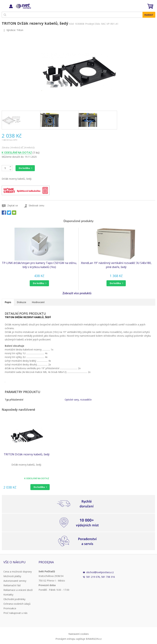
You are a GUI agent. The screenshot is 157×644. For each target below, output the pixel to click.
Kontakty (8, 595)
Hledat (149, 15)
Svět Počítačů (23, 6)
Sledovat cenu (36, 205)
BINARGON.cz (94, 639)
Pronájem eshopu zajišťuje (70, 639)
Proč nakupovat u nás (15, 613)
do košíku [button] (39, 283)
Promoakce (10, 608)
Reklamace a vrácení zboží (18, 590)
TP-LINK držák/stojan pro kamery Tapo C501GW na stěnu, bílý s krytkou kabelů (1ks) (39, 265)
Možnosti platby (12, 576)
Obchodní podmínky (14, 599)
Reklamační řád (12, 585)
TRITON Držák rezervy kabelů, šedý (27, 454)
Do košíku (24, 168)
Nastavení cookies (79, 634)
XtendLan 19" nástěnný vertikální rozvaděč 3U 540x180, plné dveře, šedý (116, 265)
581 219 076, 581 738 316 (101, 577)
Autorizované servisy (15, 581)
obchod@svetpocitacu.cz (100, 572)
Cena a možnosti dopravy (18, 572)
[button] (39, 283)
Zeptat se (13, 205)
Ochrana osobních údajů (17, 604)
